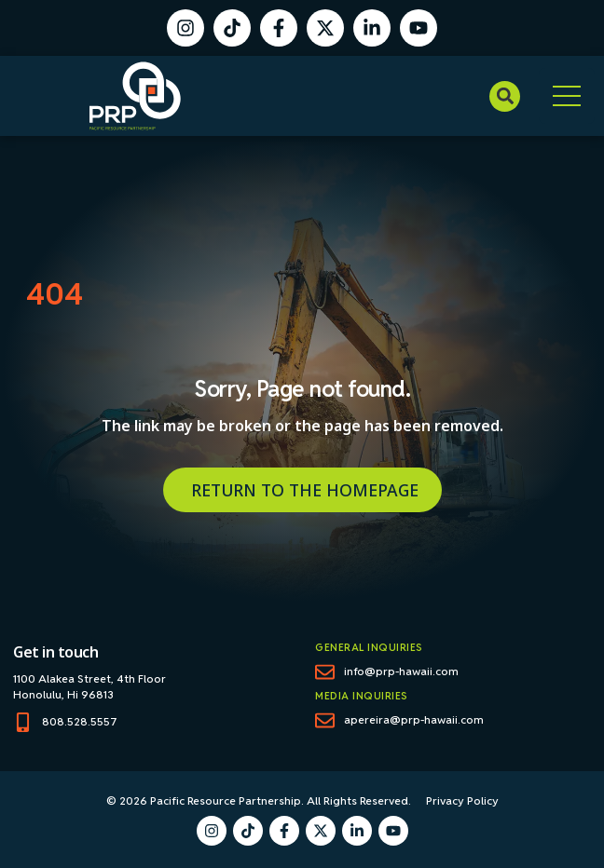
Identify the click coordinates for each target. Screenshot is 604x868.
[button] (505, 96)
